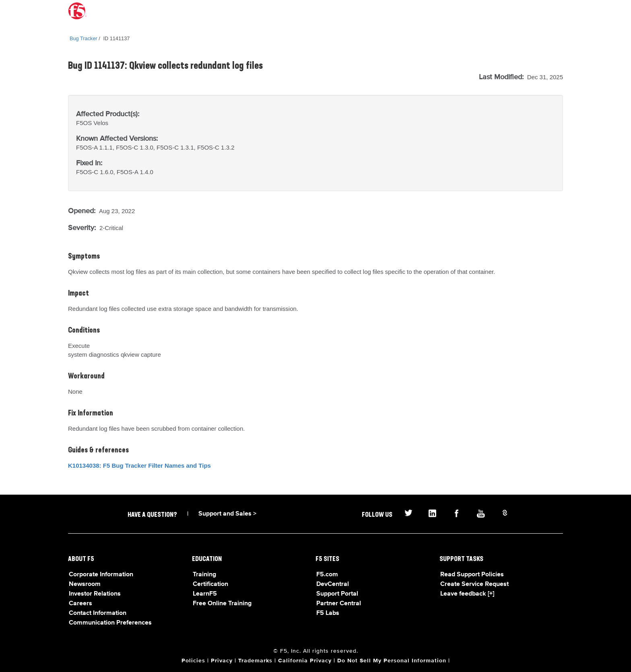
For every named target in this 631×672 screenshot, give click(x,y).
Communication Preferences (110, 623)
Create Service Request (474, 584)
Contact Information (98, 613)
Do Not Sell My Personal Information (392, 661)
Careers (80, 604)
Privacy (222, 661)
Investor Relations (95, 594)
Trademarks (255, 661)
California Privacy (305, 661)
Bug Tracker (84, 38)
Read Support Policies (472, 575)
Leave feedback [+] (467, 594)
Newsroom (85, 584)
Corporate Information (101, 575)
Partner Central (339, 604)
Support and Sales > (227, 514)
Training (204, 575)
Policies (193, 661)
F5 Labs (328, 613)
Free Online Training (222, 604)
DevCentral (333, 584)
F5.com (327, 575)
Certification (210, 584)
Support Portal (337, 594)
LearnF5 (205, 594)
